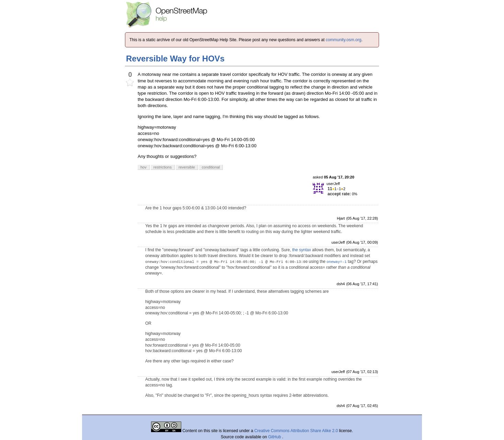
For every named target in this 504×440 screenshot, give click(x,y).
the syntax (302, 250)
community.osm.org (344, 40)
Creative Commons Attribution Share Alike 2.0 (296, 431)
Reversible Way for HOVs (175, 59)
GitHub (275, 437)
